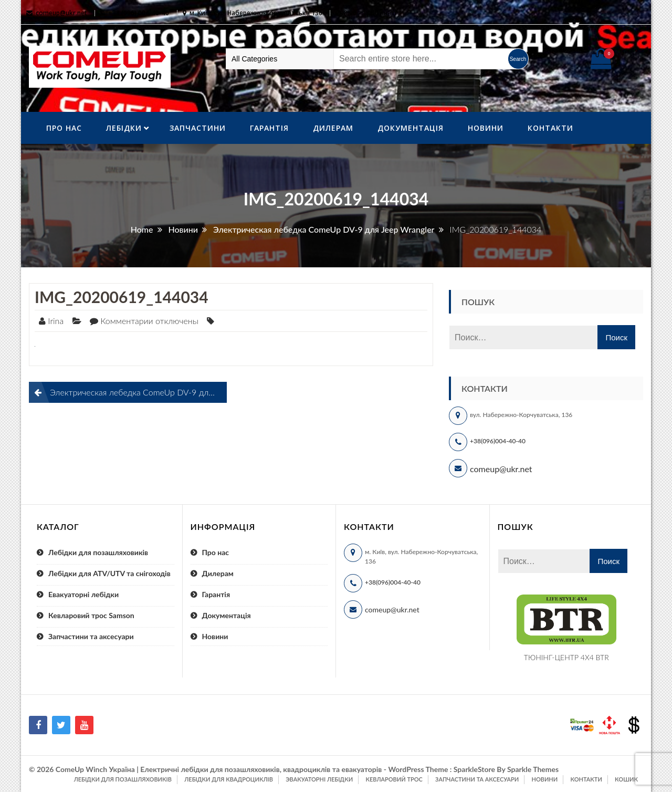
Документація (411, 128)
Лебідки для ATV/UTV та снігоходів (109, 573)
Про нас (64, 128)
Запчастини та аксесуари (91, 636)
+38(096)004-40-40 (498, 441)
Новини (486, 128)
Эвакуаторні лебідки (319, 779)
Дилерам (333, 128)
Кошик (626, 779)
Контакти (550, 128)
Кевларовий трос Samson (91, 615)
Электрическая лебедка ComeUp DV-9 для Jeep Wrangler (138, 392)
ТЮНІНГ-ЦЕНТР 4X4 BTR (566, 657)
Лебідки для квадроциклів (229, 779)
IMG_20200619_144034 (122, 297)
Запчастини (198, 128)
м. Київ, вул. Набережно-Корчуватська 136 (256, 13)
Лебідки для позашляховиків (98, 552)
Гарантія (269, 128)
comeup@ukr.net (61, 13)
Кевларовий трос (394, 779)
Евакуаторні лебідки (83, 594)
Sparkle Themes (533, 769)
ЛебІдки (124, 128)
